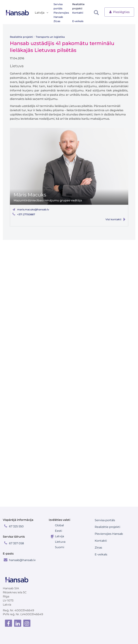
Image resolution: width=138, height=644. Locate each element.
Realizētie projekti (78, 6)
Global (59, 525)
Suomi (60, 547)
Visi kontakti (113, 219)
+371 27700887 (26, 214)
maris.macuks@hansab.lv (33, 209)
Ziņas (57, 21)
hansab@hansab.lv (22, 560)
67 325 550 (16, 526)
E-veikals (78, 21)
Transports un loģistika (50, 37)
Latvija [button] (42, 13)
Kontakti (78, 13)
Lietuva (60, 542)
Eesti (58, 531)
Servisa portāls (58, 6)
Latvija (59, 536)
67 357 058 (16, 543)
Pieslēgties (119, 12)
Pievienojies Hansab (61, 15)
